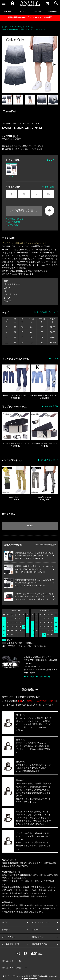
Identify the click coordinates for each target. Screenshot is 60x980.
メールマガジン (9, 937)
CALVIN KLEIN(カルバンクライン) (22, 27)
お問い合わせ (14, 225)
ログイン (6, 922)
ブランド (23, 11)
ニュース (36, 930)
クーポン (6, 930)
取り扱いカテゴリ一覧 (12, 968)
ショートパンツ (11, 294)
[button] (54, 64)
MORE (30, 526)
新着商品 (8, 11)
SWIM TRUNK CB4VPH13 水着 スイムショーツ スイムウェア (24, 29)
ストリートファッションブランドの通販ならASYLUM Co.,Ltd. (29, 976)
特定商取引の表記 (40, 944)
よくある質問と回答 (11, 944)
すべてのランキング (49, 460)
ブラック (11, 170)
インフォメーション (41, 922)
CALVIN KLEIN (51, 406)
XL (49, 194)
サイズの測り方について (48, 312)
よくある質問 (14, 222)
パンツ (36, 123)
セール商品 (52, 11)
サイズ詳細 (49, 187)
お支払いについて (16, 219)
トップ (4, 27)
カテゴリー (37, 11)
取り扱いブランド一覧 (12, 961)
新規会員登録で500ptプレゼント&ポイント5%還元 (30, 17)
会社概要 (30, 677)
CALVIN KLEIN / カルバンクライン (17, 123)
